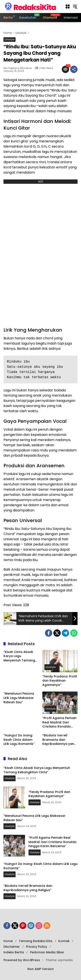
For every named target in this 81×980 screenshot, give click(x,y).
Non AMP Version (41, 969)
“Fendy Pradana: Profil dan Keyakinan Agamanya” (60, 681)
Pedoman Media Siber (47, 952)
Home (8, 941)
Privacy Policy (37, 947)
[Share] (74, 69)
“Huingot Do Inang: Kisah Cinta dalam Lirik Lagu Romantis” (19, 740)
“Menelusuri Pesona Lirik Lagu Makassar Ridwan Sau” (19, 698)
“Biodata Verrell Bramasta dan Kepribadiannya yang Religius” (59, 740)
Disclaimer (12, 947)
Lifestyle (10, 39)
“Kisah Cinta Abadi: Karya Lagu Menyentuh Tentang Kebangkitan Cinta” (19, 656)
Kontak (64, 941)
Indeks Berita (14, 952)
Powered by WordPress (22, 960)
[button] (68, 7)
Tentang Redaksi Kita (36, 941)
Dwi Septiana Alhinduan (18, 68)
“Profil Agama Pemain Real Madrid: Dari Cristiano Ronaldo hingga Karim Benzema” (59, 722)
